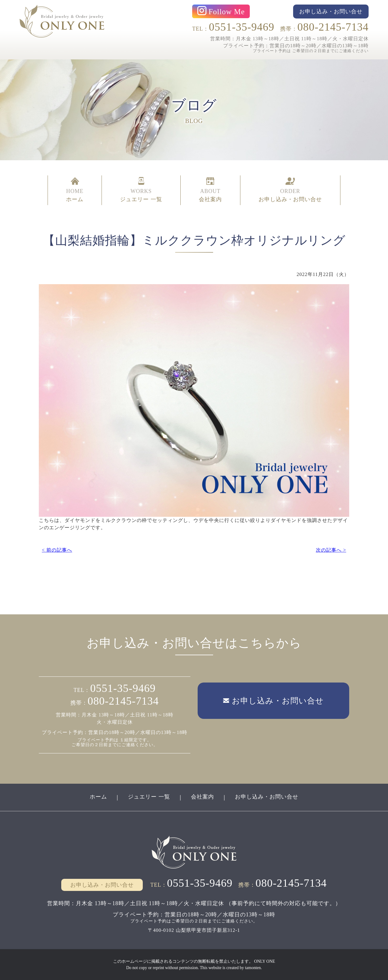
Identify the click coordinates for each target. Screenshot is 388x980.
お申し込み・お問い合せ (267, 797)
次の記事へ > (331, 550)
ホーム (98, 797)
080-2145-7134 (333, 27)
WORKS (141, 190)
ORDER (290, 190)
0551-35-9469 (242, 27)
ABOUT (210, 190)
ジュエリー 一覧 (149, 797)
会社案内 (202, 797)
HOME (75, 190)
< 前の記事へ (57, 550)
